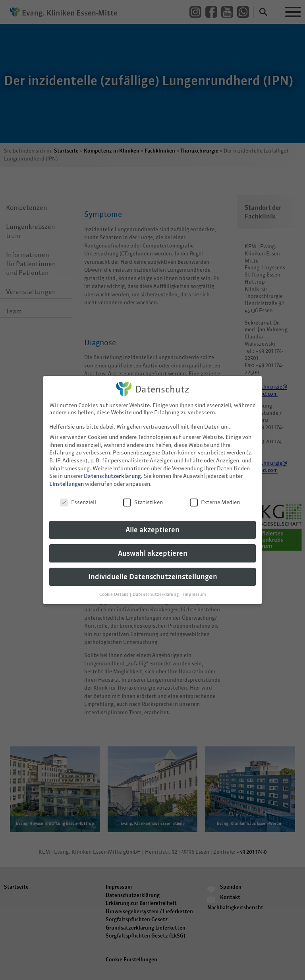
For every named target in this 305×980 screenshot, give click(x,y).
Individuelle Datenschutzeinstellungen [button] (153, 573)
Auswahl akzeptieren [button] (153, 550)
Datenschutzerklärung (112, 472)
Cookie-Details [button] (114, 591)
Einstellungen (67, 480)
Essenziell (78, 498)
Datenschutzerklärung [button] (156, 591)
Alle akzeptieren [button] (152, 526)
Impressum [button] (195, 591)
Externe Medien (215, 498)
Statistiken (143, 498)
